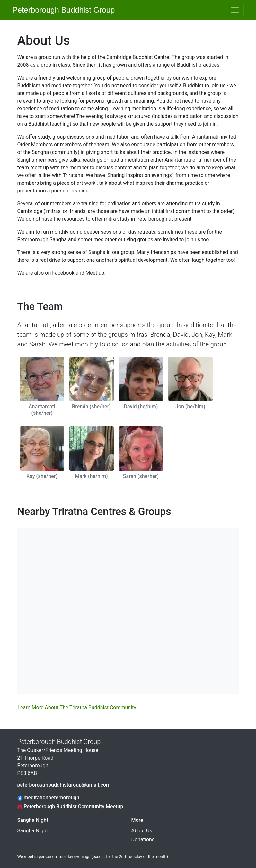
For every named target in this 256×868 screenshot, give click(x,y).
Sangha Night (33, 820)
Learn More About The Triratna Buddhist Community (77, 707)
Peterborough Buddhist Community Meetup (70, 807)
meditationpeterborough (49, 798)
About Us (142, 831)
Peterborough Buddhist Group (61, 10)
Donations (143, 840)
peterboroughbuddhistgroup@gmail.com (64, 785)
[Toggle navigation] (235, 10)
